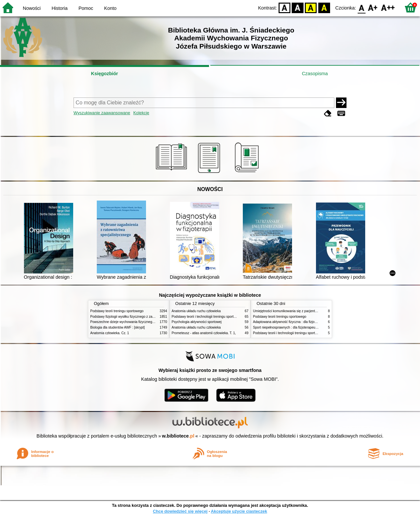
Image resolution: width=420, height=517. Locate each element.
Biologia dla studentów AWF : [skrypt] (117, 327)
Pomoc (86, 8)
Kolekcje (141, 113)
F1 (373, 7)
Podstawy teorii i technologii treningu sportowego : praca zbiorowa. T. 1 (305, 333)
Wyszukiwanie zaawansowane (102, 113)
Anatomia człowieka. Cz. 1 (110, 333)
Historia (60, 8)
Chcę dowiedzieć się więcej (180, 511)
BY (324, 7)
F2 (388, 7)
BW (298, 7)
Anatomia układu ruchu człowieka (196, 311)
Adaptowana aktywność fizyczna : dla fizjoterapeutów (292, 322)
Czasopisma (315, 74)
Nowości (32, 8)
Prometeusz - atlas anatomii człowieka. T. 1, (204, 333)
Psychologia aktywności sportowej (197, 322)
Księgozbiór (104, 74)
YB (311, 7)
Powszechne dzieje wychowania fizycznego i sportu (128, 322)
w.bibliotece (178, 436)
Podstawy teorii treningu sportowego (117, 311)
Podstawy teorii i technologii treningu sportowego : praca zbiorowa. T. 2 (224, 317)
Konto (110, 8)
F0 (361, 7)
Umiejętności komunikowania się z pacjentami (287, 311)
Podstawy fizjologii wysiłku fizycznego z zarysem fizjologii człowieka (140, 317)
